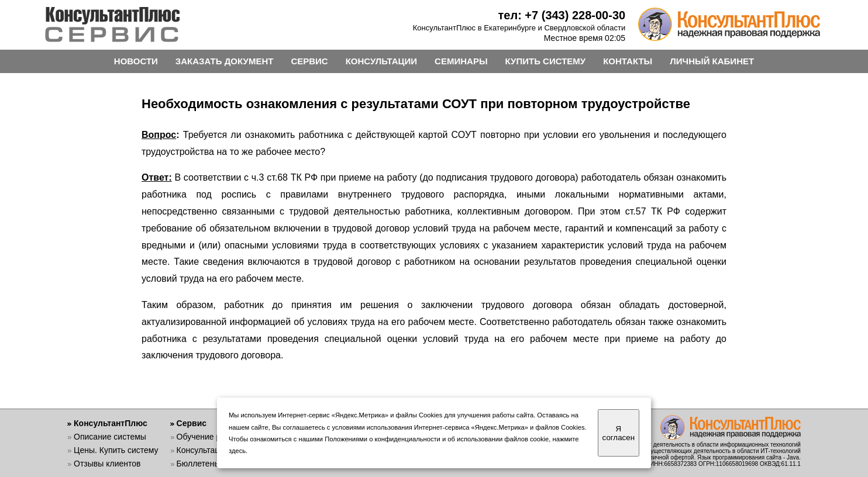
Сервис (192, 423)
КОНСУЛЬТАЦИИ (381, 61)
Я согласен (619, 433)
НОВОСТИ (136, 61)
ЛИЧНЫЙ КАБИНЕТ (712, 61)
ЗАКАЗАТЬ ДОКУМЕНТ (225, 61)
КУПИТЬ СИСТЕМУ (546, 61)
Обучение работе (210, 437)
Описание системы (110, 437)
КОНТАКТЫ (628, 61)
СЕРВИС (309, 61)
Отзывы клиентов (107, 464)
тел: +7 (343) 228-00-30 (562, 15)
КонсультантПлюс (111, 423)
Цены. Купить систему (116, 450)
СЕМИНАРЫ (461, 61)
